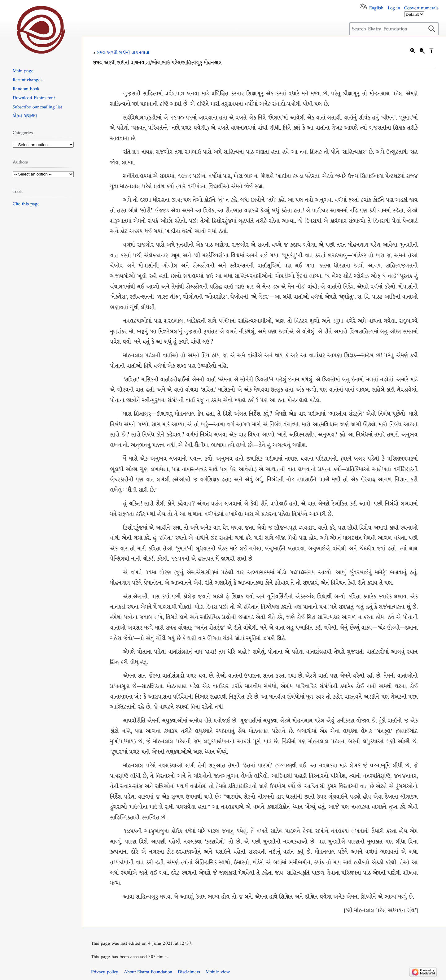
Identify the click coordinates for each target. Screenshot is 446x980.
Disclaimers (189, 972)
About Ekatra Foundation (148, 972)
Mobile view (218, 972)
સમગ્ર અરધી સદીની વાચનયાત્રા (123, 53)
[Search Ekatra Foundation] (394, 29)
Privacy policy (105, 972)
